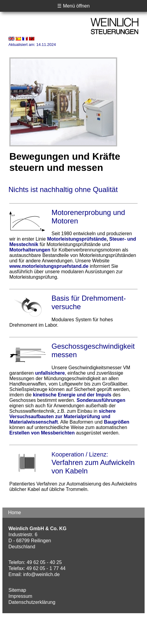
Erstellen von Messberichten (42, 433)
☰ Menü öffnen (73, 6)
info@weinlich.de (41, 574)
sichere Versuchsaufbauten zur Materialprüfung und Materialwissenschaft (63, 417)
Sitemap (17, 590)
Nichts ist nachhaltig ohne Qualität (63, 189)
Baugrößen (117, 422)
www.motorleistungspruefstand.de (49, 266)
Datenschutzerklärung (32, 602)
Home (15, 513)
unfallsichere (50, 373)
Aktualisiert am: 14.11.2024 (32, 45)
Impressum (20, 596)
